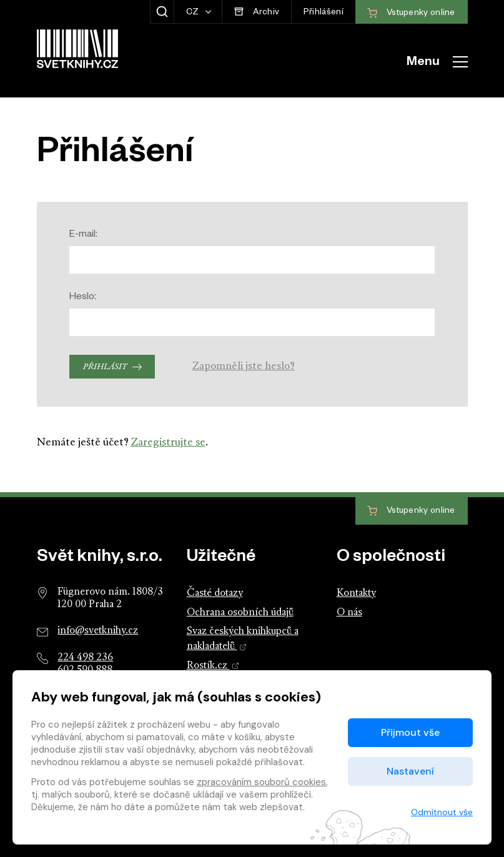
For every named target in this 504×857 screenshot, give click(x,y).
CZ (194, 13)
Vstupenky (411, 511)
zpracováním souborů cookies (261, 782)
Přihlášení (324, 13)
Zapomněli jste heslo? (244, 366)
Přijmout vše (410, 732)
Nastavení (410, 771)
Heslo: (83, 298)
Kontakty (356, 593)
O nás (349, 613)
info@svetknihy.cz (98, 631)
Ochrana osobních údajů (240, 613)
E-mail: (83, 235)
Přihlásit (105, 367)
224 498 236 (85, 658)
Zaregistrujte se (168, 443)
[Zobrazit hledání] (162, 12)
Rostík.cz (213, 666)
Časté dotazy (215, 593)
